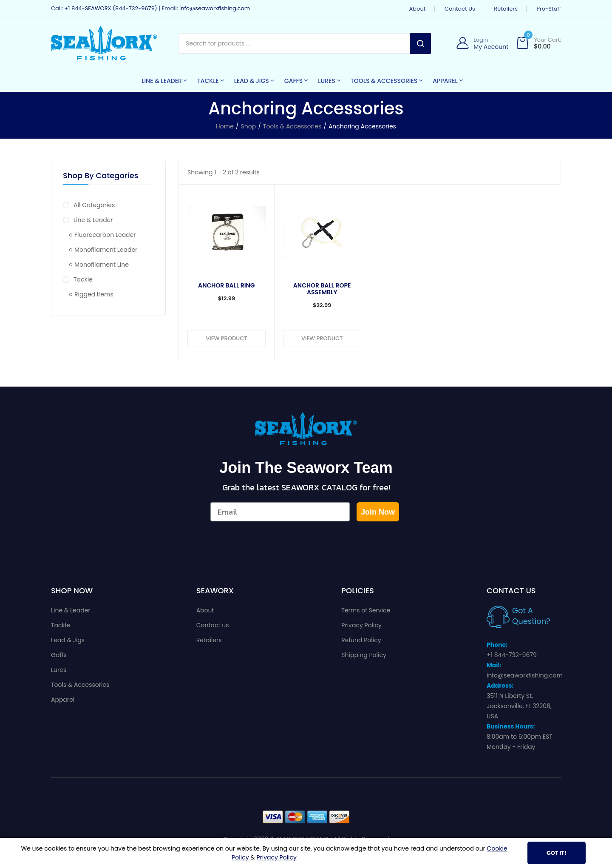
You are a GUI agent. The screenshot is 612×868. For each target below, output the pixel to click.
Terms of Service (366, 610)
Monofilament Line (99, 265)
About (418, 9)
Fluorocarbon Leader (102, 235)
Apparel (63, 700)
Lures (59, 670)
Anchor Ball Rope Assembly (322, 289)
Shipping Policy (364, 655)
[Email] (280, 512)
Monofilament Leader (103, 250)
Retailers (506, 9)
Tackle (78, 279)
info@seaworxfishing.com (215, 8)
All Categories (89, 205)
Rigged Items (91, 294)
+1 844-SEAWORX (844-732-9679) (110, 8)
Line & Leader (88, 220)
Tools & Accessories (292, 126)
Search (420, 43)
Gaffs (59, 655)
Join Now (378, 512)
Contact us (460, 9)
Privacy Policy (361, 625)
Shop (249, 126)
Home (225, 126)
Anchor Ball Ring (227, 285)
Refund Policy (361, 640)
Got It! (557, 853)
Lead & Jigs (68, 640)
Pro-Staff (549, 9)
